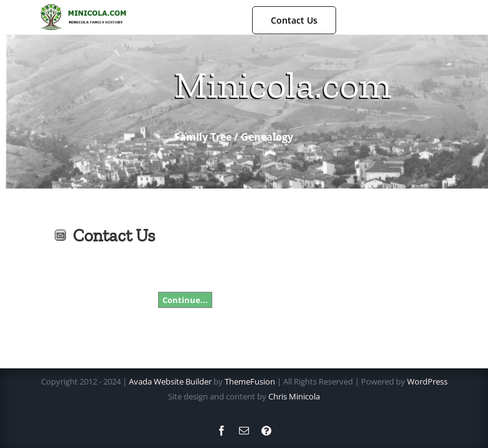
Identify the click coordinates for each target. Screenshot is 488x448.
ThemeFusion (250, 381)
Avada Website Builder (170, 381)
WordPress (427, 381)
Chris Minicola (294, 396)
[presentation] (253, 250)
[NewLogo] (83, 7)
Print (39, 235)
